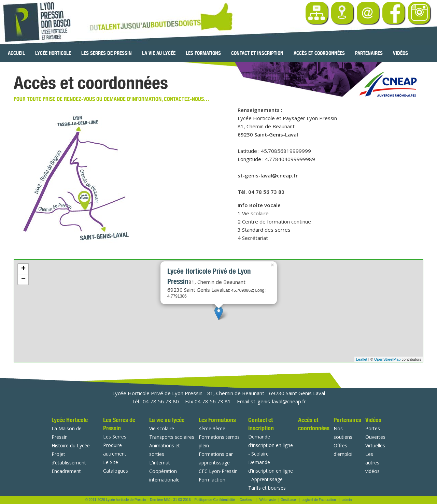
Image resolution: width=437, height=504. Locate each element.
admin (347, 500)
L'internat (160, 463)
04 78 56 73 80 (161, 401)
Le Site (111, 462)
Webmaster (268, 500)
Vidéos (400, 53)
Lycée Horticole (53, 53)
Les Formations (203, 53)
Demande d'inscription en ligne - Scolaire (271, 445)
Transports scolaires (172, 437)
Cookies (246, 500)
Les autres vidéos (372, 463)
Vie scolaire (162, 428)
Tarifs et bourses (267, 488)
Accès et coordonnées (319, 53)
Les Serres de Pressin (107, 53)
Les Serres (115, 437)
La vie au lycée (159, 53)
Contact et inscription (257, 53)
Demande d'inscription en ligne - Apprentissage (271, 471)
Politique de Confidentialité (214, 500)
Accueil (16, 53)
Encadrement (66, 471)
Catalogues (116, 471)
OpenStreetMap (387, 359)
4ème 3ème (212, 428)
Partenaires (369, 53)
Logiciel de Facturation (319, 500)
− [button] (23, 279)
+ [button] (23, 269)
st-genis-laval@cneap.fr (278, 401)
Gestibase (288, 500)
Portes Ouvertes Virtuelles (375, 437)
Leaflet (362, 359)
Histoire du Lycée (71, 445)
